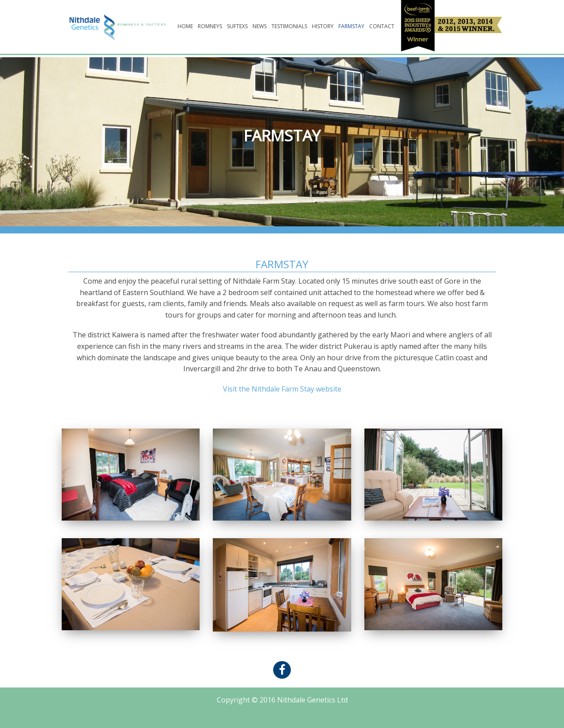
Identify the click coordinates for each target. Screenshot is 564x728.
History (323, 26)
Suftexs (237, 26)
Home (185, 26)
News (260, 26)
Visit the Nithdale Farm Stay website (282, 389)
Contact (382, 26)
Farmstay (351, 26)
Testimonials (289, 26)
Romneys (210, 26)
